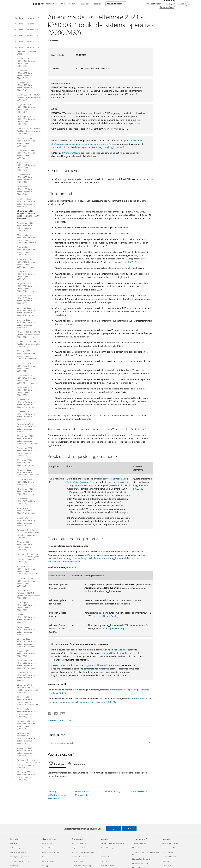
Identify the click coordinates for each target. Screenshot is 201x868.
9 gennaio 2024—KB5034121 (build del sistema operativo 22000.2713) (26, 166)
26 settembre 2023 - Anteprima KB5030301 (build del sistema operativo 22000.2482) (29, 215)
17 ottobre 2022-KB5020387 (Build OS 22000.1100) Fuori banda (28, 472)
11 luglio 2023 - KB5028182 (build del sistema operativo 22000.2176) (26, 275)
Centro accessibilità (139, 791)
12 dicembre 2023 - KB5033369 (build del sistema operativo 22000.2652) (26, 178)
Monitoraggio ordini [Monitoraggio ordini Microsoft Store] (49, 861)
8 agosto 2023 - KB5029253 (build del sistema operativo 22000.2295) (26, 251)
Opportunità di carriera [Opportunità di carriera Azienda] (170, 843)
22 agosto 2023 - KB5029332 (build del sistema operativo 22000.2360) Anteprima (27, 239)
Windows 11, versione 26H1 (27, 18)
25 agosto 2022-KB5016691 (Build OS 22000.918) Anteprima (27, 511)
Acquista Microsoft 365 (116, 4)
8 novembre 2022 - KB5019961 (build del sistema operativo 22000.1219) (26, 452)
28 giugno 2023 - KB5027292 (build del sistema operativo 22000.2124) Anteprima (27, 287)
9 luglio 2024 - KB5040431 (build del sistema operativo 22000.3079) (29, 97)
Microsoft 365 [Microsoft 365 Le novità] (15, 866)
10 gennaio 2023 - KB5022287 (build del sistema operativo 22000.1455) (26, 415)
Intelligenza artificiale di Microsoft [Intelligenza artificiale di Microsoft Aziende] (112, 843)
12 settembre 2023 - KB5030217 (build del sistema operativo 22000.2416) (26, 227)
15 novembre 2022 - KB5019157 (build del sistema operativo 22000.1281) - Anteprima (28, 440)
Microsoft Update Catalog (106, 616)
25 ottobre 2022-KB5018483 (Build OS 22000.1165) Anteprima (27, 463)
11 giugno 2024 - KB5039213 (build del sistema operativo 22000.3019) (26, 108)
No (129, 829)
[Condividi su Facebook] (50, 713)
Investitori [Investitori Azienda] (166, 861)
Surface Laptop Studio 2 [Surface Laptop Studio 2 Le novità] (18, 852)
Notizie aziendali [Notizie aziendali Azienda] (168, 852)
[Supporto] (38, 4)
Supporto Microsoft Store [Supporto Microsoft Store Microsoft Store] (50, 852)
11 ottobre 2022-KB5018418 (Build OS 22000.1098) (26, 482)
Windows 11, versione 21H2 (27, 47)
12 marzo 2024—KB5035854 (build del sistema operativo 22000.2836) (26, 142)
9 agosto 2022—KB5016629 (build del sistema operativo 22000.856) (26, 522)
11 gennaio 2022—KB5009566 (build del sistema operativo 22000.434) (26, 713)
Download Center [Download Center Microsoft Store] (48, 848)
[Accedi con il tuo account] (184, 4)
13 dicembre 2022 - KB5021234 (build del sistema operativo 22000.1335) (26, 428)
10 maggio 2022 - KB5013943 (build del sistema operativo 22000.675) (26, 606)
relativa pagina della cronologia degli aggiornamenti (98, 147)
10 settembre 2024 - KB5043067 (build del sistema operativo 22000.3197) (26, 74)
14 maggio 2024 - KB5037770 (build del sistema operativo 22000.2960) (26, 120)
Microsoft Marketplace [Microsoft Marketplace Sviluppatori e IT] (140, 863)
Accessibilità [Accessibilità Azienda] (167, 866)
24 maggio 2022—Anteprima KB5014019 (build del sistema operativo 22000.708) (29, 594)
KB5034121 (139, 489)
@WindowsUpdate (71, 153)
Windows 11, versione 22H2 (27, 41)
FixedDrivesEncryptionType (113, 479)
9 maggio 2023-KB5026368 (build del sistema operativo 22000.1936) (26, 324)
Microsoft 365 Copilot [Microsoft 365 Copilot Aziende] (108, 866)
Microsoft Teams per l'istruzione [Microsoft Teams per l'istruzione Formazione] (83, 852)
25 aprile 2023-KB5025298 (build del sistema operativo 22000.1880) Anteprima (29, 335)
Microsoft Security (111, 791)
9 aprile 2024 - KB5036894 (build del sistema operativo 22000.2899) (29, 131)
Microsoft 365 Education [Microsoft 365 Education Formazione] (80, 857)
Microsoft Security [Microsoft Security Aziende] (107, 848)
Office (63, 4)
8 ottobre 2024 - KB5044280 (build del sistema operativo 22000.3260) (26, 62)
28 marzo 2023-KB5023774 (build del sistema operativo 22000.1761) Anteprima (27, 355)
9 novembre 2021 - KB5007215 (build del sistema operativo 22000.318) (26, 752)
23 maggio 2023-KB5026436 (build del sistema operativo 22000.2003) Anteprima (27, 312)
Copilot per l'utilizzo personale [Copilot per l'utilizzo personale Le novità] (20, 861)
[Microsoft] (20, 4)
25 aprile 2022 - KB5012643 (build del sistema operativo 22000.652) (26, 618)
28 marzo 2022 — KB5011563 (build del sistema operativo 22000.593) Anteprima (27, 643)
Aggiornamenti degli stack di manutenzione (88, 558)
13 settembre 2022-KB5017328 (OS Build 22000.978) (26, 501)
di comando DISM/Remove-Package (116, 653)
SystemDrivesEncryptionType (81, 482)
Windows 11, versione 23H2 (27, 36)
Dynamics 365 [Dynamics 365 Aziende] (105, 857)
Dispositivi (85, 4)
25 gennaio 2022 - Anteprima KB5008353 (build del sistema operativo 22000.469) (29, 689)
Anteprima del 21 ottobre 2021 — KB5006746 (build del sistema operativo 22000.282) (28, 764)
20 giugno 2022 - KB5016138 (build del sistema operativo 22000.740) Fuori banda (27, 570)
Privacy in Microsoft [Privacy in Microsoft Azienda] (169, 857)
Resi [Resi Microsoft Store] (43, 857)
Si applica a (55, 41)
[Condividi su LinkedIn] (55, 713)
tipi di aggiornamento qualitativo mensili (88, 144)
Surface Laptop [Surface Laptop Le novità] (15, 848)
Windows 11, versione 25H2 (27, 24)
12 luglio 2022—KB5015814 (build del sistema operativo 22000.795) (26, 546)
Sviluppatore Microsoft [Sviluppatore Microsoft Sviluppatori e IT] (140, 843)
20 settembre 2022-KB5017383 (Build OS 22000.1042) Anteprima (27, 492)
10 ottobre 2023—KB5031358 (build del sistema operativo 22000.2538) (26, 203)
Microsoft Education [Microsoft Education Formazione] (79, 843)
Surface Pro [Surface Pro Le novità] (14, 843)
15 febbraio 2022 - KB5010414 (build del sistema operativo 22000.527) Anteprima (27, 664)
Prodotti (72, 4)
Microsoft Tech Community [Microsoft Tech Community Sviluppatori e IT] (141, 859)
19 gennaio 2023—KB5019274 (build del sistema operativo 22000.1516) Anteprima (27, 403)
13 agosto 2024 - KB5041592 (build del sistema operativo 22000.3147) (26, 87)
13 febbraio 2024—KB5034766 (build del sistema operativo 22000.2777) (26, 154)
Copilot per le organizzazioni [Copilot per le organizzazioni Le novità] (20, 857)
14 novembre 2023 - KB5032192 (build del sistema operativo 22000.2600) (26, 190)
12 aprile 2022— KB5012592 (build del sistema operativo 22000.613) (26, 631)
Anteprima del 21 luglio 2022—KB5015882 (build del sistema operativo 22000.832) (28, 534)
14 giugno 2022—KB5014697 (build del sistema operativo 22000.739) (26, 582)
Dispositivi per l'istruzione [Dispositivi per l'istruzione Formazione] (81, 848)
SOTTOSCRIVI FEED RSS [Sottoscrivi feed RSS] (61, 721)
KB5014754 (133, 262)
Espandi (97, 4)
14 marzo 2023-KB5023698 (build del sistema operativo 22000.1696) (26, 367)
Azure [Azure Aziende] (102, 852)
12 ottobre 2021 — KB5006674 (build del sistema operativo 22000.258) (26, 776)
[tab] (57, 764)
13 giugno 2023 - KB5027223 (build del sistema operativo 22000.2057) (26, 299)
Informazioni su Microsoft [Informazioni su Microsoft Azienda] (171, 848)
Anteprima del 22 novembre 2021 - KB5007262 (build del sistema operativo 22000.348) (26, 738)
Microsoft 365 (52, 4)
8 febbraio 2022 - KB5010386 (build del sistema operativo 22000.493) (26, 676)
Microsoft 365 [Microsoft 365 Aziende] (105, 861)
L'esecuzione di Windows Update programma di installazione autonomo (86, 665)
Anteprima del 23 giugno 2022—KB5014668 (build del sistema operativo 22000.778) (28, 558)
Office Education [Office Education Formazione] (78, 861)
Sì (114, 829)
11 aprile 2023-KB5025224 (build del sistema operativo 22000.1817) (29, 344)
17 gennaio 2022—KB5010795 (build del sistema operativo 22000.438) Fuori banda (27, 701)
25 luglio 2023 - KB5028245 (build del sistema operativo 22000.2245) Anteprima (27, 263)
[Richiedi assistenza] (169, 4)
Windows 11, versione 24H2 (27, 30)
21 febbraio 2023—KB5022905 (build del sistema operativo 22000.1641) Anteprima (27, 379)
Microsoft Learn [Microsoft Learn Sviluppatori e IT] (138, 848)
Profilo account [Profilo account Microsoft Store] (47, 843)
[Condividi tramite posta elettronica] (61, 713)
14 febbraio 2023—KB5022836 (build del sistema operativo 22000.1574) (26, 391)
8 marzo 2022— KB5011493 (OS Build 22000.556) (26, 654)
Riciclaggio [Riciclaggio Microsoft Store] (46, 866)
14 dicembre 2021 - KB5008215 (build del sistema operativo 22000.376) (26, 725)
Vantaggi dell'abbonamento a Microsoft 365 (57, 795)
